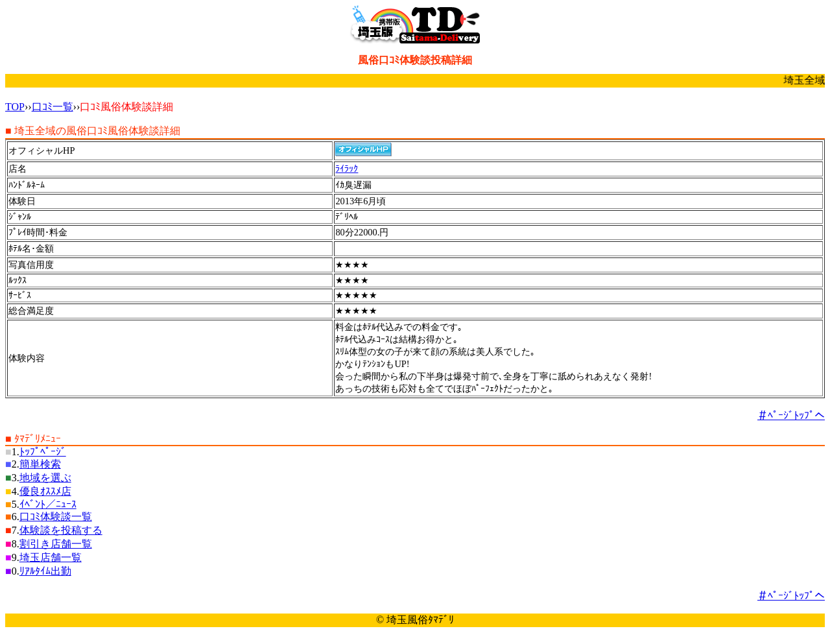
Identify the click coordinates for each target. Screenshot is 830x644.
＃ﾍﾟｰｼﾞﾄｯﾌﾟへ (791, 415)
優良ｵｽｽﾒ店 (45, 491)
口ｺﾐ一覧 (53, 107)
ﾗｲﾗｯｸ (347, 169)
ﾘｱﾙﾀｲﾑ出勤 (45, 571)
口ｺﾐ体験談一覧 (56, 517)
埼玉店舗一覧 (51, 557)
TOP (15, 107)
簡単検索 (40, 464)
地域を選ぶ (45, 478)
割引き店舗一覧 (56, 544)
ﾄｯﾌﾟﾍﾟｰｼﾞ (43, 452)
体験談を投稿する (61, 530)
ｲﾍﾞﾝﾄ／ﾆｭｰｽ (48, 504)
